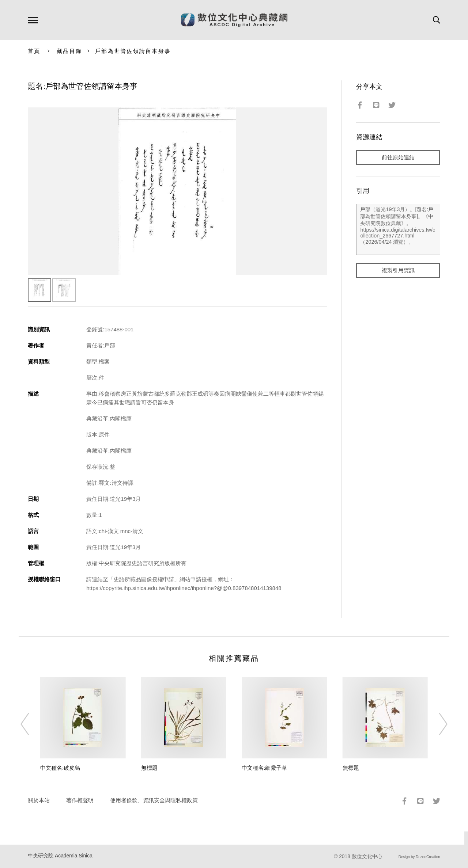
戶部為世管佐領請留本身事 (133, 51)
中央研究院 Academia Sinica (60, 856)
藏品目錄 (69, 51)
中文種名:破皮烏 (60, 768)
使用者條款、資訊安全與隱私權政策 (154, 800)
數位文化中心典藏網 (234, 20)
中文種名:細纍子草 (264, 768)
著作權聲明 (80, 800)
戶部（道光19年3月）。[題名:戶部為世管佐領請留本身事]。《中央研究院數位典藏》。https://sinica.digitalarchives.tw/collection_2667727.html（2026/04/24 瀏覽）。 (398, 230)
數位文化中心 (367, 856)
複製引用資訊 (398, 271)
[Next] (437, 724)
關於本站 (39, 800)
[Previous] (31, 724)
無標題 (149, 768)
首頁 (34, 51)
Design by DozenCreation (419, 857)
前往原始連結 (398, 158)
